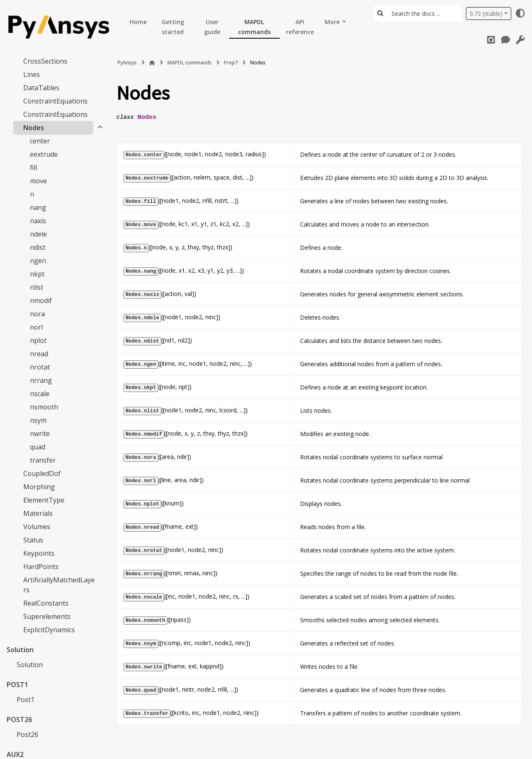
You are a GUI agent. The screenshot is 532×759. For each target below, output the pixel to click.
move (38, 181)
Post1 (26, 700)
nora (37, 314)
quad (38, 447)
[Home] (152, 63)
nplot (38, 340)
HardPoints (41, 567)
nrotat (40, 367)
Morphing (39, 487)
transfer (43, 460)
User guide (212, 27)
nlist (37, 287)
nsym (38, 420)
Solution (30, 665)
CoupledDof (42, 473)
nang (38, 207)
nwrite (40, 434)
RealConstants (46, 603)
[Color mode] (520, 13)
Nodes (34, 128)
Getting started (173, 27)
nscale (40, 394)
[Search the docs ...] (424, 13)
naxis (38, 221)
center (40, 141)
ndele (38, 234)
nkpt (37, 274)
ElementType (44, 500)
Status (33, 540)
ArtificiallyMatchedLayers (59, 585)
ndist (38, 247)
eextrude (44, 154)
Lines (32, 74)
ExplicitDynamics (49, 630)
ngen (38, 261)
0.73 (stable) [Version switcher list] (486, 14)
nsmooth (44, 407)
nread (39, 354)
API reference (300, 27)
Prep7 (231, 63)
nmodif (41, 301)
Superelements (47, 616)
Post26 (27, 734)
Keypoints (39, 553)
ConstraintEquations (55, 101)
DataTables (41, 88)
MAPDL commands (254, 27)
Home (138, 22)
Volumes (37, 527)
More (333, 22)
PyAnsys (127, 63)
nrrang (41, 380)
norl (36, 327)
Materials (38, 513)
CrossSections (45, 61)
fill (33, 168)
